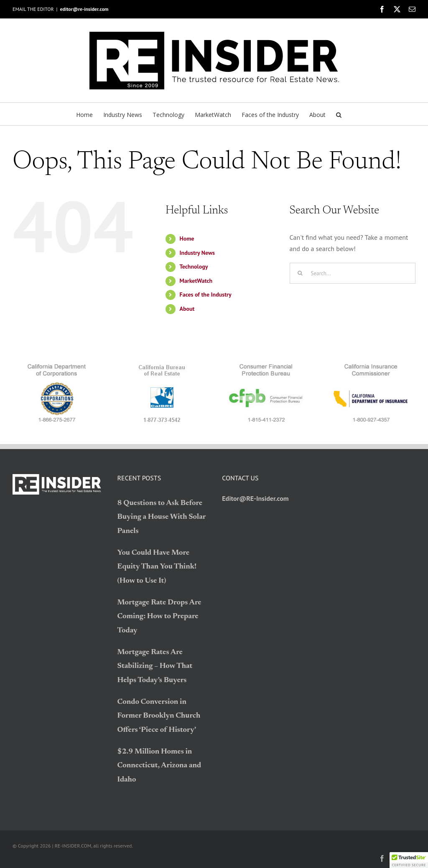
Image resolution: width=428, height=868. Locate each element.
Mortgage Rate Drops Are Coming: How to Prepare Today (159, 617)
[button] (339, 114)
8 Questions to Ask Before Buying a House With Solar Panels (162, 517)
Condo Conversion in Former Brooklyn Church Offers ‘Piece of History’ (159, 716)
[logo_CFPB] (266, 365)
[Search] (300, 273)
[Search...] (353, 273)
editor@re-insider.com (84, 9)
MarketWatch (196, 281)
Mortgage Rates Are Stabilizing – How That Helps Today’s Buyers (155, 666)
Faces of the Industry (206, 294)
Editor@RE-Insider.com (255, 498)
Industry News (197, 253)
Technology (194, 266)
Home (187, 239)
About (187, 309)
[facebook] (382, 858)
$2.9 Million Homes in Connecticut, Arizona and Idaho (159, 766)
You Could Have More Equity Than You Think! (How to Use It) (157, 567)
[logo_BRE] (162, 365)
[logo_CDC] (57, 365)
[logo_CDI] (371, 365)
